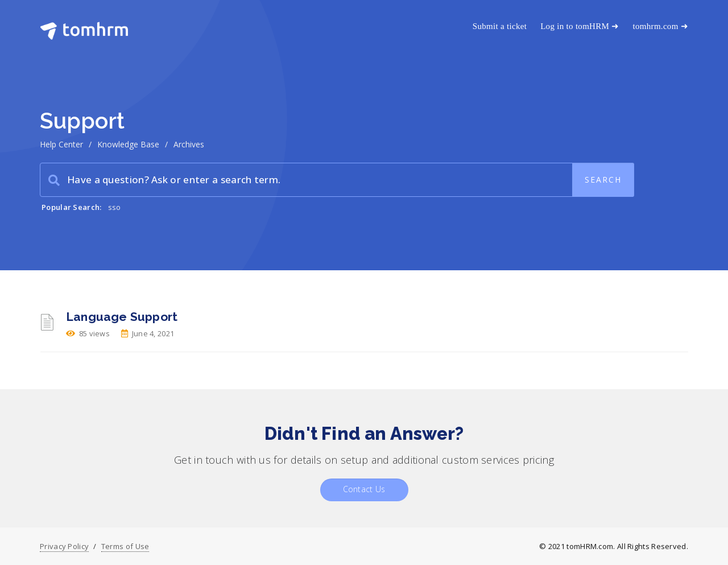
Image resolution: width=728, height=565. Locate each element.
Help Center (61, 144)
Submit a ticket (500, 26)
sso (115, 207)
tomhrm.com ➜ (661, 26)
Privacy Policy (64, 546)
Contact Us (364, 489)
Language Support (122, 317)
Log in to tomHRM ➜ (580, 26)
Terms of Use (125, 546)
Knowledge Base (128, 144)
